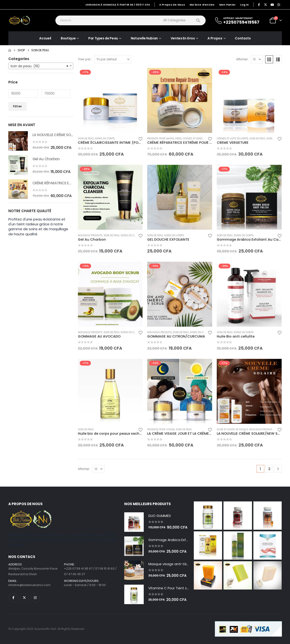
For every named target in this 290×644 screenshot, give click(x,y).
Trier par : (85, 59)
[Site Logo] (20, 20)
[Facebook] (259, 5)
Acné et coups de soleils (232, 429)
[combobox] (41, 66)
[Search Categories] (176, 20)
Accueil (45, 38)
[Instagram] (279, 5)
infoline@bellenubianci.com (29, 585)
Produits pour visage (161, 429)
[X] (266, 5)
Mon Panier (228, 5)
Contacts (243, 38)
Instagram (35, 598)
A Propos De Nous (172, 5)
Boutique (68, 38)
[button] (269, 59)
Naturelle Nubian (144, 38)
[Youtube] (272, 5)
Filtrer (17, 106)
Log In (244, 5)
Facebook (13, 598)
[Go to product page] (110, 100)
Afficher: (242, 59)
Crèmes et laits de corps (233, 139)
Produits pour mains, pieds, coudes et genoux (176, 139)
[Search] (198, 20)
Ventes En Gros (183, 38)
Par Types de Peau (103, 38)
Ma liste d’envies (202, 5)
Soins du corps (105, 139)
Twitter (24, 598)
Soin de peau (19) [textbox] (39, 66)
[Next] (278, 469)
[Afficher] (257, 59)
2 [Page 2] (269, 469)
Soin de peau (86, 139)
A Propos (215, 38)
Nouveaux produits (90, 235)
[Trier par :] (113, 59)
